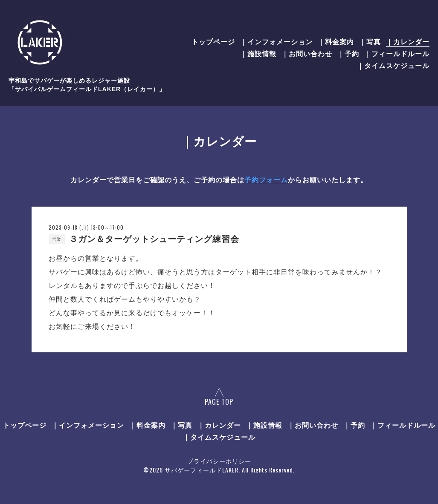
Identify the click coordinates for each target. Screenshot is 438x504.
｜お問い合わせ (307, 53)
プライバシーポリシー (219, 461)
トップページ (213, 41)
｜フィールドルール (397, 53)
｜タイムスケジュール (393, 65)
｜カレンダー (408, 41)
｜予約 (348, 53)
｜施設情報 (258, 53)
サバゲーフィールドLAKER (202, 470)
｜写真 (370, 41)
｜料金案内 (336, 41)
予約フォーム (266, 180)
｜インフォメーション (276, 41)
